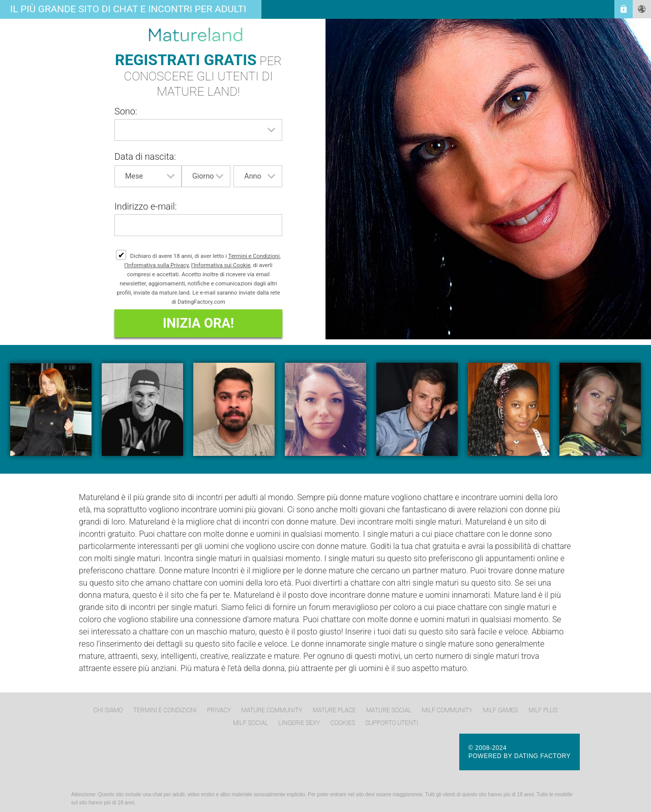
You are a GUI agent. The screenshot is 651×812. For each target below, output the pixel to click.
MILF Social (250, 723)
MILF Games (500, 710)
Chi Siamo (108, 710)
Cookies (343, 723)
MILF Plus (543, 710)
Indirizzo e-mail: (146, 206)
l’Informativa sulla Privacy (156, 265)
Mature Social (389, 710)
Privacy (219, 710)
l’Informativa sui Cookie (221, 265)
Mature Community (272, 710)
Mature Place (334, 710)
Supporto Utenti (392, 723)
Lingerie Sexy (299, 723)
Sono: (126, 111)
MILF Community (447, 710)
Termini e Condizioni (254, 256)
